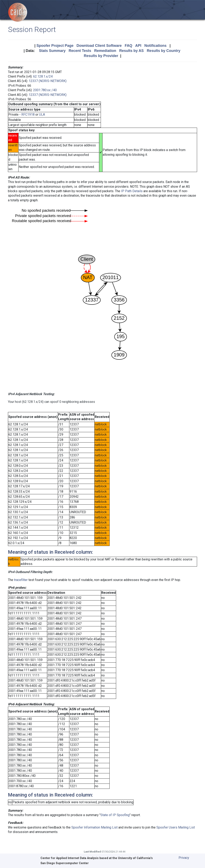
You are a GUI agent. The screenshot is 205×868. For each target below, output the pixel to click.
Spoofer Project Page (55, 46)
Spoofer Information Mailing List (94, 827)
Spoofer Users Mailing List (176, 827)
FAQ (128, 46)
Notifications (155, 46)
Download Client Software (99, 46)
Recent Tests (80, 51)
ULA (42, 115)
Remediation (105, 51)
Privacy (184, 858)
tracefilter (21, 580)
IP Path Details (132, 191)
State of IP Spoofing (115, 815)
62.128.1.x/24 (43, 76)
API (138, 46)
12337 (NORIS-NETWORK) (48, 81)
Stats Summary (52, 51)
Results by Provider (101, 56)
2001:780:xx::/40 (45, 90)
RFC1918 (28, 115)
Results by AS (131, 51)
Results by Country (164, 51)
